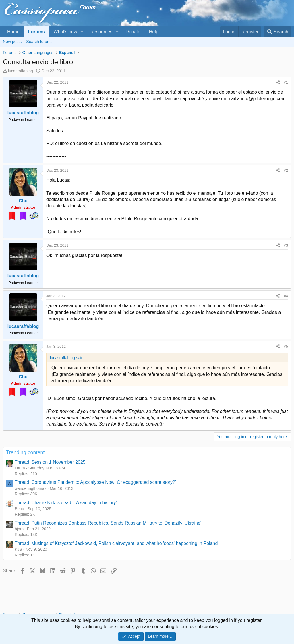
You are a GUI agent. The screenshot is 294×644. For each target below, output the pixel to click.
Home (13, 32)
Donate (133, 32)
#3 (286, 245)
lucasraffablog (21, 71)
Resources (101, 32)
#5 (286, 346)
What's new (65, 32)
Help (154, 32)
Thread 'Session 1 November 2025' (51, 462)
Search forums (39, 42)
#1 (286, 82)
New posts (12, 42)
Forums (37, 32)
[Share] (278, 82)
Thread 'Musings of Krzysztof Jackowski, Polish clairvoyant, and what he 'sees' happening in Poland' (117, 543)
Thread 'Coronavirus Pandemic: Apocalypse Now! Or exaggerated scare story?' (95, 482)
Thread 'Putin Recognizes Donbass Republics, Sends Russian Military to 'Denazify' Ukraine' (108, 523)
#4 (286, 296)
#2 (286, 170)
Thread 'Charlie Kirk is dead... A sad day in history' (66, 503)
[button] (82, 32)
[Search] (277, 32)
